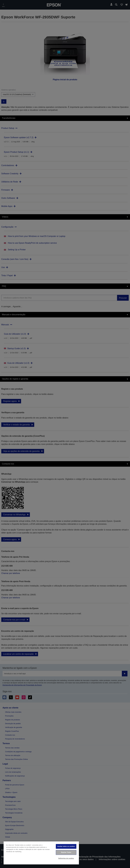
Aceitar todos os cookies (66, 846)
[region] (41, 853)
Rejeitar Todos (66, 852)
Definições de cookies (66, 858)
